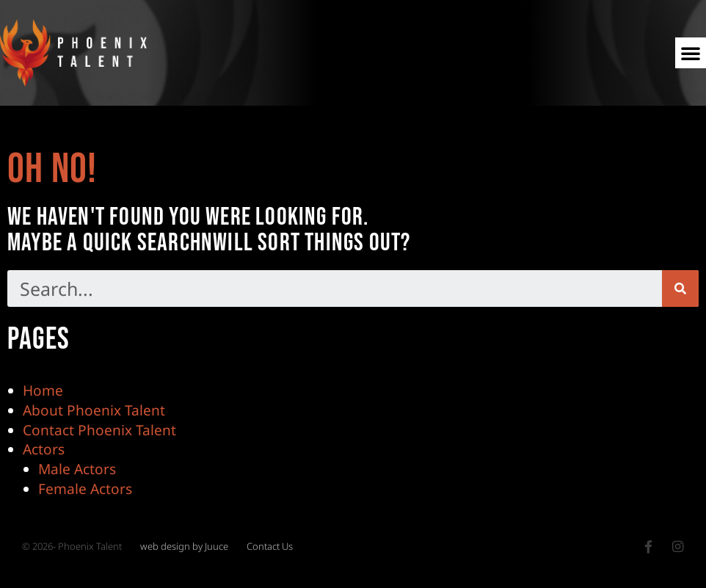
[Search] (680, 289)
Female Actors (85, 489)
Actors (44, 450)
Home (43, 390)
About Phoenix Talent (94, 410)
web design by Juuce (184, 548)
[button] (691, 53)
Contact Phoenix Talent (99, 430)
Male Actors (77, 469)
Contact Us (270, 548)
